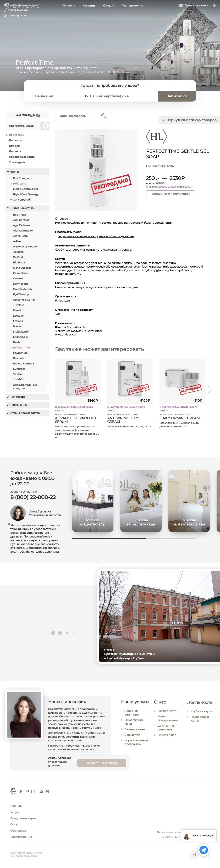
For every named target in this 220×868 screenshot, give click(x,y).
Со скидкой (17, 162)
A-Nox (17, 241)
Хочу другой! (22, 200)
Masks (17, 326)
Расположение (132, 16)
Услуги (67, 16)
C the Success (22, 268)
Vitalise (18, 374)
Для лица (15, 140)
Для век (14, 146)
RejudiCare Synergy (26, 194)
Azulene (18, 252)
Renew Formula (23, 364)
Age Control (21, 220)
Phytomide (20, 353)
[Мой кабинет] (215, 15)
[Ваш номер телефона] (122, 96)
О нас (107, 16)
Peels (17, 342)
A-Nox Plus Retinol (25, 247)
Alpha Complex (23, 231)
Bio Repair (20, 262)
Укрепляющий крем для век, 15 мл (129, 427)
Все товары (17, 135)
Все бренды (21, 178)
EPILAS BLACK (167, 187)
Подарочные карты (22, 157)
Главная (21, 72)
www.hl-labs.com (67, 335)
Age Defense (21, 225)
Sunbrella (19, 369)
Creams (18, 278)
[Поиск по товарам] (79, 116)
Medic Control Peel (25, 189)
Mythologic (20, 337)
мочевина (78, 250)
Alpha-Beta (20, 236)
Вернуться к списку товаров (191, 120)
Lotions (18, 321)
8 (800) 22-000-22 (18, 10)
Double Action (22, 289)
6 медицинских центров (22, 5)
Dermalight (20, 284)
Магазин (89, 16)
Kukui (17, 310)
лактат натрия (96, 250)
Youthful (19, 379)
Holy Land (49, 72)
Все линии (20, 215)
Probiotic (19, 358)
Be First (18, 257)
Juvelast (18, 305)
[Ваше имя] (57, 96)
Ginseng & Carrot (24, 300)
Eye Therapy (21, 294)
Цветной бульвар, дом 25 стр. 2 (134, 654)
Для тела (15, 151)
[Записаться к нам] (194, 15)
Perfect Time (66, 72)
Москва (35, 115)
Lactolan (19, 316)
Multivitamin (21, 332)
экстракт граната (119, 250)
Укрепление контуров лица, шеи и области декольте (96, 236)
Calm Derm (21, 273)
